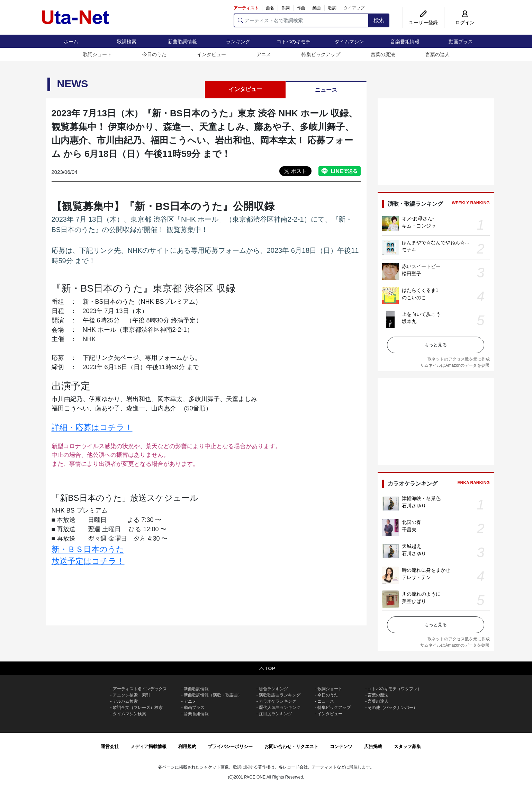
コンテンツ (341, 746)
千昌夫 (409, 530)
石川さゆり (414, 506)
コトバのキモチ (294, 42)
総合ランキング (273, 689)
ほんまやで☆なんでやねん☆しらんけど (445, 242)
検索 (379, 20)
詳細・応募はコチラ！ (92, 427)
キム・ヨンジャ (419, 226)
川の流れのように (421, 594)
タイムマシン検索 (129, 714)
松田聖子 (412, 274)
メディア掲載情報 (148, 746)
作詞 (286, 8)
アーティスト (246, 8)
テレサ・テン (416, 577)
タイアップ (354, 8)
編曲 (317, 8)
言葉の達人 (438, 54)
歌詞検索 (127, 42)
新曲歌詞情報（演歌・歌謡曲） (213, 695)
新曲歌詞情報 (182, 42)
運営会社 (110, 746)
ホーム (71, 42)
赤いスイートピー (421, 266)
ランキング (238, 42)
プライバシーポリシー (230, 746)
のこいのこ (414, 297)
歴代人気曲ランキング (280, 708)
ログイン (465, 23)
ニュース (326, 90)
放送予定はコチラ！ (88, 561)
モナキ (409, 250)
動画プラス (461, 42)
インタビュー (211, 54)
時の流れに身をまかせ (426, 570)
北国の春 (412, 522)
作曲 (301, 8)
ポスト (299, 171)
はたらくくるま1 (420, 290)
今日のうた (154, 54)
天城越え (412, 546)
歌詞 (332, 8)
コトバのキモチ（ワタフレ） (395, 689)
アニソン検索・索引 (132, 695)
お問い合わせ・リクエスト (291, 746)
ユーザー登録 (423, 23)
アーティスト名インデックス (140, 689)
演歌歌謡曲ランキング (280, 695)
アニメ (264, 54)
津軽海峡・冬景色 (421, 498)
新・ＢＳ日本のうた (88, 549)
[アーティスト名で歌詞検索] (301, 20)
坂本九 (409, 321)
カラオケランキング (278, 701)
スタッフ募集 (407, 746)
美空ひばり (414, 601)
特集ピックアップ (321, 54)
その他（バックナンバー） (393, 708)
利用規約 (187, 746)
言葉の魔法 (383, 54)
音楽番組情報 (405, 42)
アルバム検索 (125, 701)
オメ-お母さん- (418, 219)
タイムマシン (349, 42)
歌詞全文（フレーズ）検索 (138, 708)
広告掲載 (373, 746)
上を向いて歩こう (421, 314)
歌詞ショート (97, 54)
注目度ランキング (276, 714)
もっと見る (436, 345)
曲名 (270, 8)
